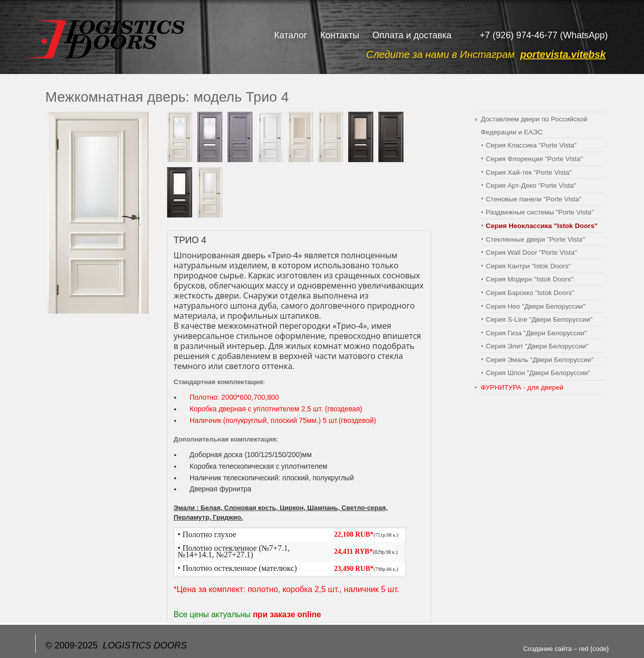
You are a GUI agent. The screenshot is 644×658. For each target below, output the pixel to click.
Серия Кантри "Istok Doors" (529, 266)
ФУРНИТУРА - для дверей (522, 387)
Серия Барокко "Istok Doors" (530, 293)
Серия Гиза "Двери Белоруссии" (537, 333)
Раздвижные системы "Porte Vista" (540, 212)
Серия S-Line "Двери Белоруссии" (539, 319)
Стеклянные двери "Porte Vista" (536, 239)
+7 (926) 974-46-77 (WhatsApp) (544, 35)
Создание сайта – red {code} (566, 649)
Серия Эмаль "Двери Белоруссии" (540, 360)
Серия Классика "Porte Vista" (532, 145)
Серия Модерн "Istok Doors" (530, 279)
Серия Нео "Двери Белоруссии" (536, 306)
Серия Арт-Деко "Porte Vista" (531, 186)
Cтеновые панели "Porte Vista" (534, 199)
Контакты (340, 35)
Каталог (291, 35)
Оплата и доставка (412, 35)
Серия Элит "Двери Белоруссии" (537, 346)
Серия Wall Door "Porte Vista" (532, 252)
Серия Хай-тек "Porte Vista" (529, 172)
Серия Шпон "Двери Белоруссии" (538, 373)
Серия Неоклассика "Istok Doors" (542, 226)
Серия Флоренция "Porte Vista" (535, 159)
